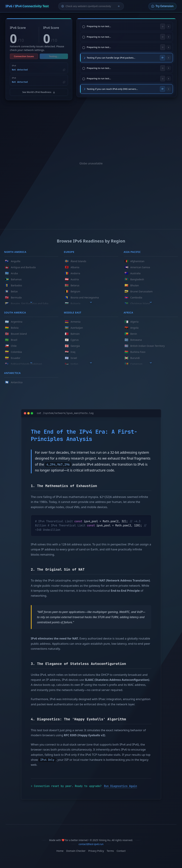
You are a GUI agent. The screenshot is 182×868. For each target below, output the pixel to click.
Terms (110, 849)
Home (60, 849)
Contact (121, 849)
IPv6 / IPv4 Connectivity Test (28, 6)
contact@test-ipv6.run (91, 843)
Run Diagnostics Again (120, 784)
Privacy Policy (96, 849)
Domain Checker (76, 849)
